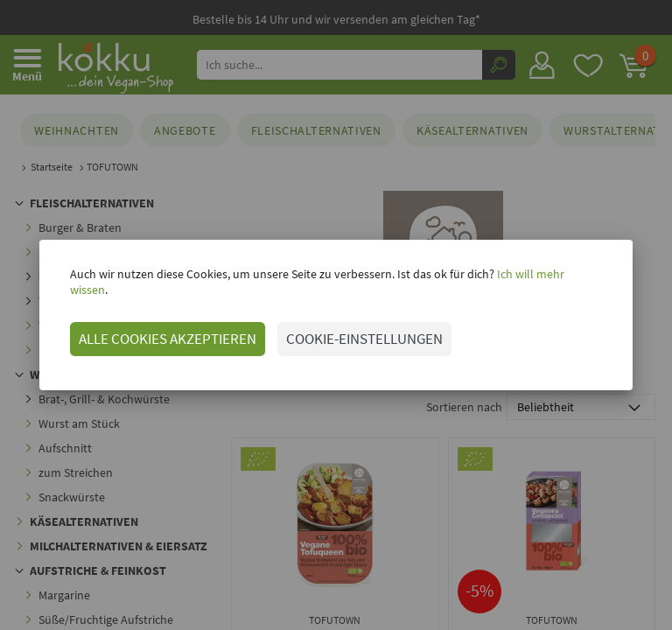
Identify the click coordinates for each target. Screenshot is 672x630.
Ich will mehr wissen (547, 282)
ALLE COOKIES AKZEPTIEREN (167, 331)
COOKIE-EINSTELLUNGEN (364, 331)
